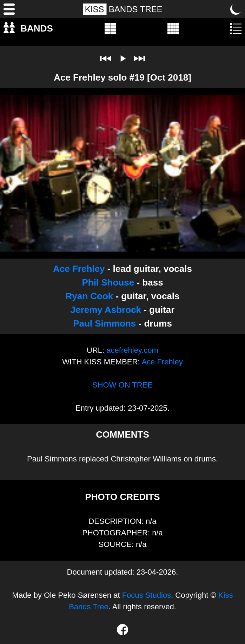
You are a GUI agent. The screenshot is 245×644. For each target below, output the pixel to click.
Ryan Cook (89, 296)
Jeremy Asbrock (106, 310)
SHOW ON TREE (122, 385)
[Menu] (9, 9)
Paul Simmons (104, 323)
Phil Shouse (108, 282)
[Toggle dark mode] (236, 9)
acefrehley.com (132, 350)
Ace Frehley (79, 269)
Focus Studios (147, 595)
